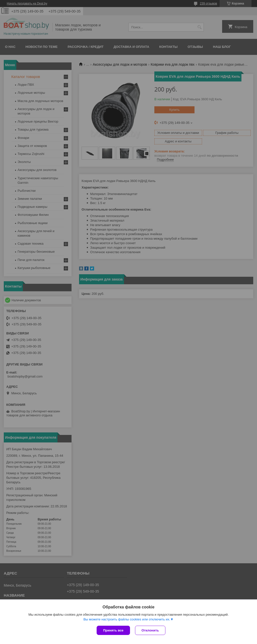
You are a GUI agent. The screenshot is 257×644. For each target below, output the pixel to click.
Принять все (113, 630)
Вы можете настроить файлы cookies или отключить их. (127, 619)
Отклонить (150, 630)
